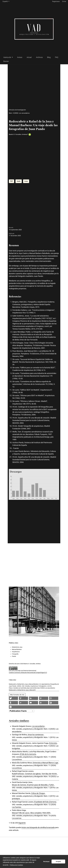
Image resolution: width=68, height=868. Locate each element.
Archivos (39, 57)
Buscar (6, 61)
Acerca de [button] (7, 57)
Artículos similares (19, 721)
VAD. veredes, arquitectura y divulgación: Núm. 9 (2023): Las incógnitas (35, 747)
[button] (13, 698)
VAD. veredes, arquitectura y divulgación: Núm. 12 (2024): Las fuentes (34, 806)
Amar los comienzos (36, 735)
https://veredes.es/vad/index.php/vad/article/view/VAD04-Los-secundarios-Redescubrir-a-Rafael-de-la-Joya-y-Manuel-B (32, 689)
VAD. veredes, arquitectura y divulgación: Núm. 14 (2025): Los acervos (34, 817)
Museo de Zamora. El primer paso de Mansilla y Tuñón (33, 785)
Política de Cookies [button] (16, 865)
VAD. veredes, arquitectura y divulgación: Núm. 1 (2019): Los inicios (35, 739)
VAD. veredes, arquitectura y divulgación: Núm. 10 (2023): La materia (35, 778)
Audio (19, 181)
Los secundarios (38, 726)
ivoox (26, 181)
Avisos (20, 57)
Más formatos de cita (17, 695)
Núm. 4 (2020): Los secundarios (19, 113)
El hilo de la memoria (28, 754)
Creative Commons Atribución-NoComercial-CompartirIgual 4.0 (28, 672)
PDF (11, 181)
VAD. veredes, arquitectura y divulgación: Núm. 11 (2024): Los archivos (34, 758)
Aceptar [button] (58, 862)
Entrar (64, 1)
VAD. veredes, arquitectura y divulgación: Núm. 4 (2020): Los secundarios (35, 730)
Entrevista (53, 743)
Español (6, 1)
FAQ (57, 57)
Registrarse (56, 1)
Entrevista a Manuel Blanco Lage (45, 763)
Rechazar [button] (46, 862)
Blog (49, 57)
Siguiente (22, 823)
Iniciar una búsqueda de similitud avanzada (38, 827)
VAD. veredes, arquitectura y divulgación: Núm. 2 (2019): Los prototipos (35, 797)
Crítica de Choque (38, 793)
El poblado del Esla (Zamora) (45, 802)
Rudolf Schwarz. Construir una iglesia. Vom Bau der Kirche (34, 774)
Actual (29, 57)
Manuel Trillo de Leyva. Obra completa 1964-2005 (31, 813)
